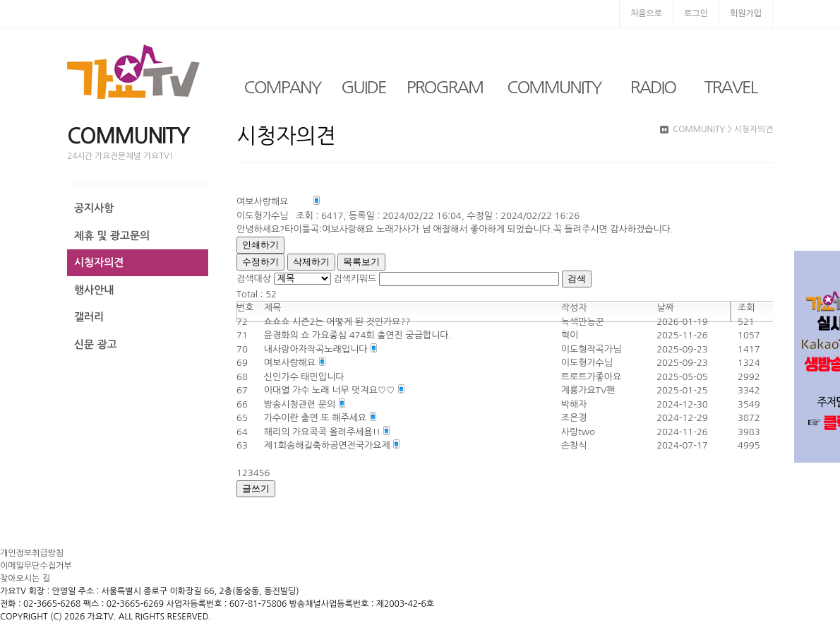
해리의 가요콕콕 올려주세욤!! (324, 432)
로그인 (696, 13)
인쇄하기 (260, 245)
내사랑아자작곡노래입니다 (317, 349)
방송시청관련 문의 (301, 404)
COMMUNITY (554, 87)
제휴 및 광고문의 (112, 236)
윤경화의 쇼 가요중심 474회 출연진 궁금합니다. (358, 335)
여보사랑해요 (291, 363)
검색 (577, 279)
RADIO (653, 87)
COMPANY (283, 87)
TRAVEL (731, 87)
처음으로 (646, 13)
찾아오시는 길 (25, 578)
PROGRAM (445, 87)
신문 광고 (96, 344)
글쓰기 (256, 488)
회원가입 (746, 13)
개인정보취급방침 (32, 553)
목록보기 (361, 262)
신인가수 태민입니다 (304, 377)
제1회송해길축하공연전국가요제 (329, 445)
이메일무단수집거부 (36, 566)
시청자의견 (99, 262)
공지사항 (94, 208)
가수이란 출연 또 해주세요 (317, 418)
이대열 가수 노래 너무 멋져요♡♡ (331, 390)
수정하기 (260, 262)
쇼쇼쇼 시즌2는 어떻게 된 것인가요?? (337, 322)
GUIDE (364, 87)
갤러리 (89, 317)
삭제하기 (311, 262)
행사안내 (94, 290)
